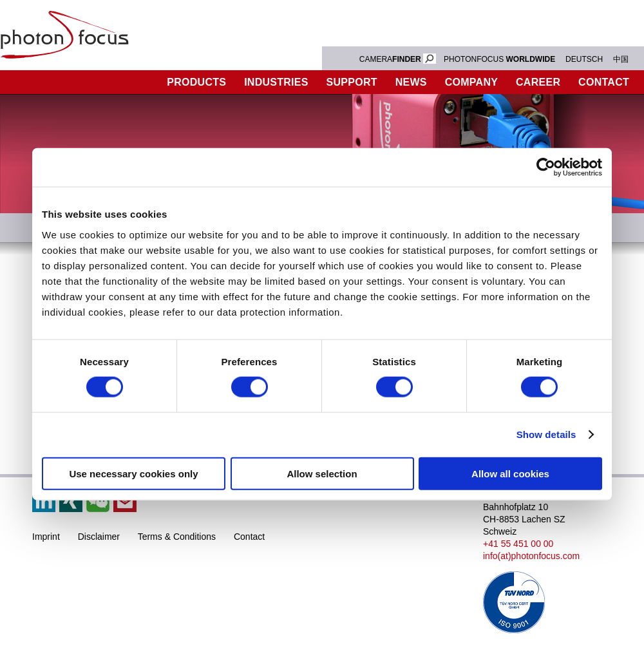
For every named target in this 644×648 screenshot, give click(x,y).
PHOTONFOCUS (499, 59)
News (411, 82)
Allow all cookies (510, 473)
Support (352, 82)
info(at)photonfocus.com (531, 556)
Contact (249, 537)
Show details (546, 434)
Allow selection (322, 473)
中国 (621, 59)
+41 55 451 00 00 (518, 544)
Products (196, 82)
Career (538, 82)
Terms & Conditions (177, 537)
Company (471, 82)
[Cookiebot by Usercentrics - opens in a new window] (546, 167)
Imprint (46, 537)
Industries (276, 82)
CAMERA (398, 59)
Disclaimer (99, 537)
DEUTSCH (584, 59)
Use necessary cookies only (133, 473)
